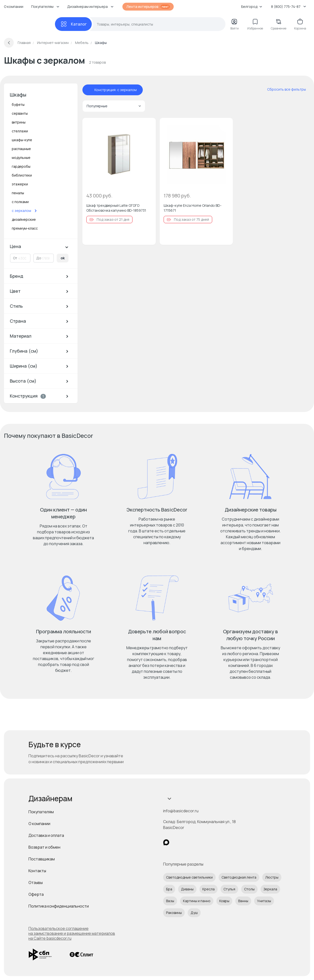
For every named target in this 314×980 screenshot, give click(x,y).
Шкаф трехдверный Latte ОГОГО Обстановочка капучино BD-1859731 (116, 208)
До (39, 258)
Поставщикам (42, 859)
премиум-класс (25, 228)
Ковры (224, 901)
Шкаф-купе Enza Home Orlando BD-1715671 (193, 208)
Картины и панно (197, 901)
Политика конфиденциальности (59, 906)
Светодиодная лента (239, 877)
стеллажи (20, 131)
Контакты (37, 871)
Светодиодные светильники (189, 877)
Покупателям (41, 812)
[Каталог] (73, 24)
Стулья (229, 889)
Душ (194, 913)
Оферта (36, 894)
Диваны (187, 889)
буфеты (18, 104)
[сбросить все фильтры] (283, 89)
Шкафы (18, 95)
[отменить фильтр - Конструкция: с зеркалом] (90, 90)
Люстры (272, 877)
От (15, 258)
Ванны (243, 901)
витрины (19, 122)
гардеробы (21, 166)
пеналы (18, 193)
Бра (169, 889)
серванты (20, 113)
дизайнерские (24, 219)
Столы (249, 889)
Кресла (209, 889)
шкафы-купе (22, 140)
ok (63, 258)
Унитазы (264, 901)
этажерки (20, 184)
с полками (20, 202)
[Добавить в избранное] (148, 126)
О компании (14, 7)
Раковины (174, 913)
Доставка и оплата (46, 835)
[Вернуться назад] (9, 43)
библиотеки (22, 175)
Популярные (114, 106)
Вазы (170, 901)
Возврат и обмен (44, 847)
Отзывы (36, 883)
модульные (21, 158)
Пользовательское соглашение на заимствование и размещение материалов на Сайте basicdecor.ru (72, 933)
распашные (21, 149)
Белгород (252, 7)
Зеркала (270, 889)
